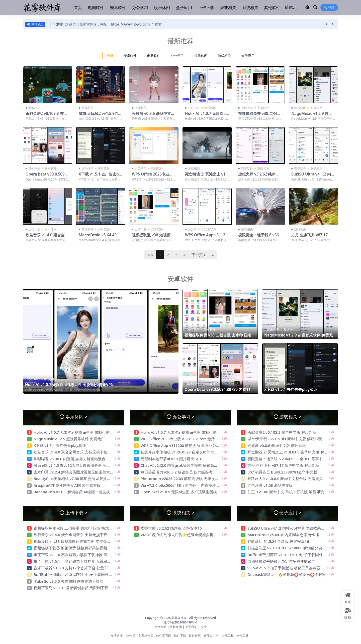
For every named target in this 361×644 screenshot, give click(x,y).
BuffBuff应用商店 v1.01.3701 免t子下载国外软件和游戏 (81, 574)
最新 (110, 56)
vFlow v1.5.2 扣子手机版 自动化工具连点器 (284, 568)
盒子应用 (248, 56)
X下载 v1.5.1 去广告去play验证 (100, 176)
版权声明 (176, 627)
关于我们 (192, 627)
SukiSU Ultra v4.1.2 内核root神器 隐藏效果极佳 (313, 176)
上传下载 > (76, 512)
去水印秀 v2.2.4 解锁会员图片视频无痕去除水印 (74, 472)
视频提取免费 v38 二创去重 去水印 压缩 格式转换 (259, 116)
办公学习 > (183, 417)
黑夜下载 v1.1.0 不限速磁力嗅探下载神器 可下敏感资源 (80, 555)
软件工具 (242, 636)
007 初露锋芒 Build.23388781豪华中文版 (282, 472)
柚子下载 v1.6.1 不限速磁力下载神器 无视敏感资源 (76, 561)
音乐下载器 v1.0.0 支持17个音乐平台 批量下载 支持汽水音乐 (84, 568)
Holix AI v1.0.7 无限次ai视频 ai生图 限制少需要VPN (69, 385)
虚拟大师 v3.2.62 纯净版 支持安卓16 (259, 176)
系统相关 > (183, 512)
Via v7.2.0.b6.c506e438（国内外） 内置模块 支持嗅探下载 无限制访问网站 (204, 485)
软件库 (131, 636)
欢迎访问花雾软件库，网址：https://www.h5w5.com (107, 24)
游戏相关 (224, 56)
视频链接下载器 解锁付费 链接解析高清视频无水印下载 (80, 548)
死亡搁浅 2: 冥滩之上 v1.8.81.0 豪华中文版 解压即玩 (291, 452)
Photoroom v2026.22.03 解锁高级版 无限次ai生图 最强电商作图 (195, 478)
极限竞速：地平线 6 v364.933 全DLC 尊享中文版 (260, 237)
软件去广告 (211, 636)
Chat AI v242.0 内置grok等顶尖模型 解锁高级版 (181, 465)
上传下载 (247, 108)
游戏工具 (228, 636)
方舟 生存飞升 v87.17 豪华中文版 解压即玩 (312, 237)
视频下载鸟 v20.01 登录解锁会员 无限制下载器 (73, 588)
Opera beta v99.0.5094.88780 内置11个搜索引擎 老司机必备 (219, 392)
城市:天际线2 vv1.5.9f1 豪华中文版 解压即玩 (98, 116)
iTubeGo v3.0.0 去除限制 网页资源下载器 (68, 581)
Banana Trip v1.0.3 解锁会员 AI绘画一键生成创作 (75, 492)
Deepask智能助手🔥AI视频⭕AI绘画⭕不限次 (287, 574)
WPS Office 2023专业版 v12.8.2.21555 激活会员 (152, 176)
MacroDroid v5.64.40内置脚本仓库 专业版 (100, 237)
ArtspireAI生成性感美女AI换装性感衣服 (67, 485)
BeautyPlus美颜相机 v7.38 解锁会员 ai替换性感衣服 (78, 478)
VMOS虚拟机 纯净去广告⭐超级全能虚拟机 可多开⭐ (186, 535)
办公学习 (177, 56)
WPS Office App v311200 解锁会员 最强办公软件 (206, 237)
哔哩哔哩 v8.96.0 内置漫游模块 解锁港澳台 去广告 (76, 459)
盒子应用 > (290, 512)
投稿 (204, 627)
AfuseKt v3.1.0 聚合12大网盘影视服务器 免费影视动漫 (79, 465)
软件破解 (195, 636)
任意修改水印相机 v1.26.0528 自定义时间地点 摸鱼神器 (187, 452)
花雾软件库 (179, 618)
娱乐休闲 (201, 56)
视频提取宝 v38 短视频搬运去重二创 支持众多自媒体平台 (81, 541)
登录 (329, 8)
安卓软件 (130, 56)
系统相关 (263, 168)
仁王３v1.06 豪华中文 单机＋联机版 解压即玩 (286, 492)
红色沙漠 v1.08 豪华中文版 (270, 485)
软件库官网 (164, 636)
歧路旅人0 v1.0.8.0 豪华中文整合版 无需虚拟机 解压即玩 (295, 478)
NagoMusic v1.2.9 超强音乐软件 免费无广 (312, 116)
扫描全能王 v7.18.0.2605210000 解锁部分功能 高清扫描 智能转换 (303, 548)
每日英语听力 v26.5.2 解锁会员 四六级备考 (177, 472)
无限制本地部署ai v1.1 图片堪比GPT (171, 459)
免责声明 (160, 627)
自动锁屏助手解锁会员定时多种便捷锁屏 (281, 561)
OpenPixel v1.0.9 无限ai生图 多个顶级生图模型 (181, 492)
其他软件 (34, 168)
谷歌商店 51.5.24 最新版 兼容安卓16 (278, 541)
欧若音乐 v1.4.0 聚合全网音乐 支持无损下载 (47, 237)
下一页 (199, 255)
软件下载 (180, 636)
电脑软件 (154, 56)
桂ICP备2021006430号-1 (181, 622)
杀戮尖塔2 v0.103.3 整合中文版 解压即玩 (47, 116)
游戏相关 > (290, 417)
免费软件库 (146, 636)
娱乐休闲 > (76, 417)
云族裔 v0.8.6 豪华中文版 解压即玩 (153, 116)
